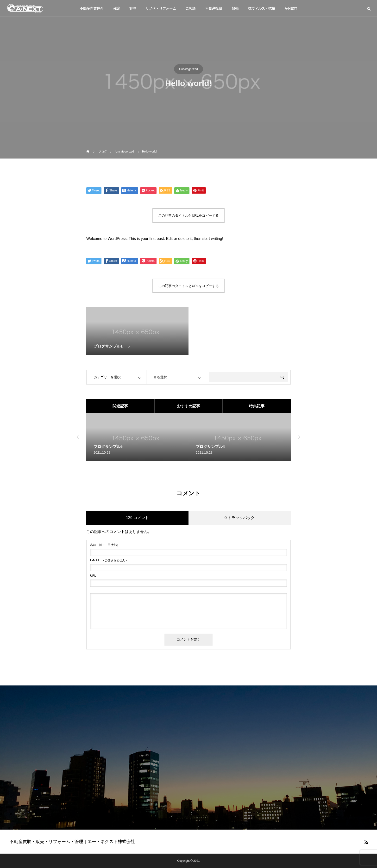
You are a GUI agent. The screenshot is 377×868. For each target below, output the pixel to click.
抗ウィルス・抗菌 (262, 8)
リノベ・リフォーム (161, 8)
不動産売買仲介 (92, 8)
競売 (235, 8)
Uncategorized (188, 69)
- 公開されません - (108, 560)
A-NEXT (291, 8)
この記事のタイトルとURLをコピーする (188, 215)
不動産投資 (214, 8)
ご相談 (191, 8)
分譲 (116, 8)
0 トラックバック (240, 518)
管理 (133, 8)
